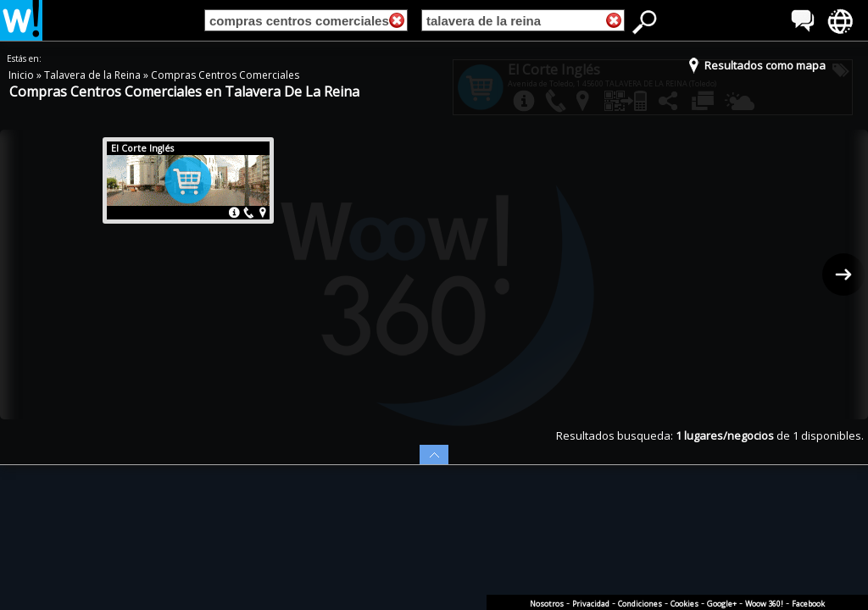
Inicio (22, 75)
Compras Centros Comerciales (225, 75)
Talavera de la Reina (94, 75)
